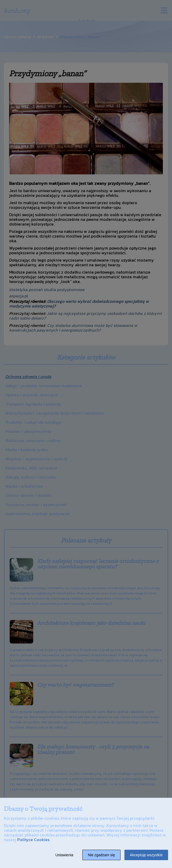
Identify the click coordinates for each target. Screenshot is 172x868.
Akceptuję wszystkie (146, 855)
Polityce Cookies (33, 840)
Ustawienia (64, 855)
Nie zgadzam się (101, 855)
